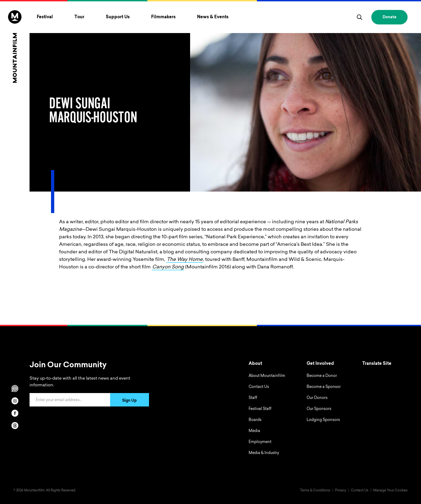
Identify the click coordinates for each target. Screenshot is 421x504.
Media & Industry (264, 453)
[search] (360, 17)
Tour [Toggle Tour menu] (79, 17)
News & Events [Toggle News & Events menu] (213, 17)
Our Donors (317, 398)
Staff (253, 398)
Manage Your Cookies (390, 491)
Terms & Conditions (315, 491)
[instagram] (15, 401)
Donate (389, 17)
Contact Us (259, 387)
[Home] (15, 46)
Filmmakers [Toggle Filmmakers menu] (163, 17)
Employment (260, 442)
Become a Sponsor (324, 387)
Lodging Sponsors (323, 420)
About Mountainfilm (267, 376)
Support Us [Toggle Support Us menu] (118, 17)
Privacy (341, 491)
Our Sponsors (319, 409)
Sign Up (129, 401)
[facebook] (15, 413)
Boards (255, 420)
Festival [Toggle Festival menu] (45, 17)
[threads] (15, 426)
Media (254, 431)
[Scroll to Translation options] (15, 388)
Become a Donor (322, 376)
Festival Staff (260, 409)
